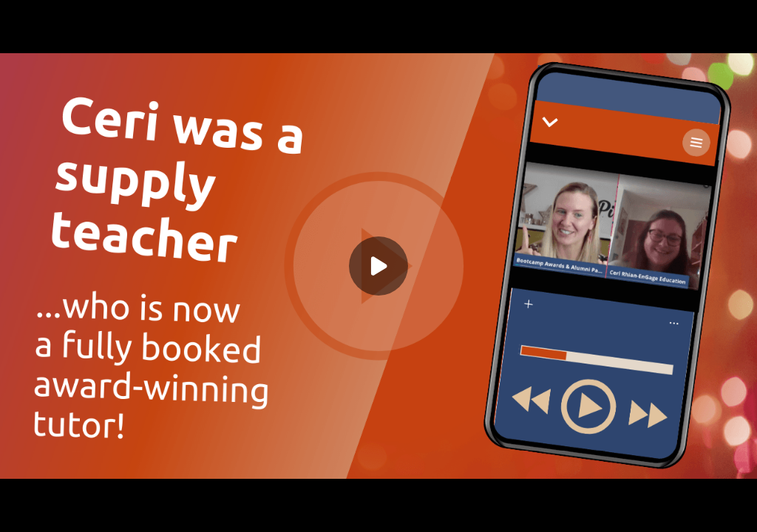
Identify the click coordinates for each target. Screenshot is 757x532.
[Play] (378, 266)
